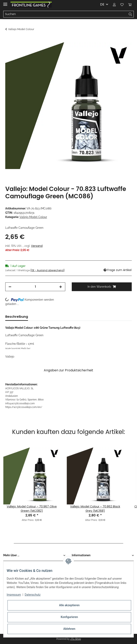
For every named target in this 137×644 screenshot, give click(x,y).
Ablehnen (69, 629)
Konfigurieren (69, 617)
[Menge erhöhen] (61, 287)
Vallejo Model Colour (33, 217)
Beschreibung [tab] (17, 317)
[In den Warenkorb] (9, 40)
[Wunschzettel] (122, 4)
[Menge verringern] (10, 287)
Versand (37, 246)
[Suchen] (65, 14)
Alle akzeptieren (69, 605)
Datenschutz (33, 595)
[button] (114, 4)
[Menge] (35, 287)
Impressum (14, 595)
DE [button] (102, 4)
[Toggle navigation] (5, 3)
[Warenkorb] (130, 4)
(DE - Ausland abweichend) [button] (48, 270)
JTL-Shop (76, 639)
